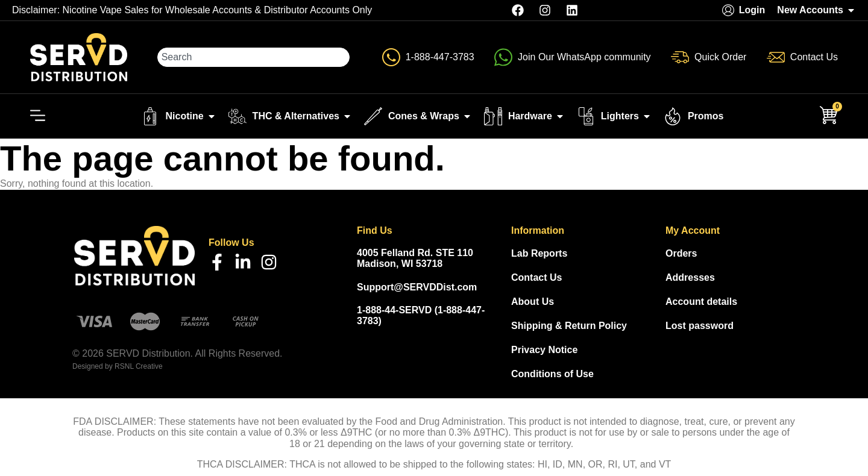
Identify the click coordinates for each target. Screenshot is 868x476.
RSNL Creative (139, 366)
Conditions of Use (552, 374)
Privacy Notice (544, 350)
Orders (681, 253)
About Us (533, 302)
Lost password (700, 326)
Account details (701, 302)
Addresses (690, 277)
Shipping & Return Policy (569, 326)
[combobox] (254, 57)
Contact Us (536, 277)
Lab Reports (539, 253)
